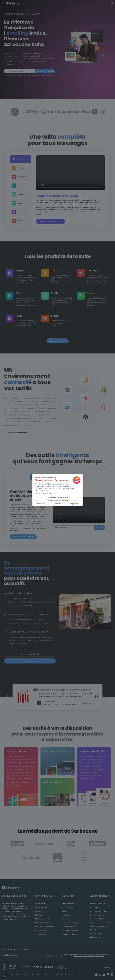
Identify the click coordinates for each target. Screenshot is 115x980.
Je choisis (57, 504)
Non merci (41, 504)
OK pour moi (74, 504)
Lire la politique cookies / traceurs (57, 498)
